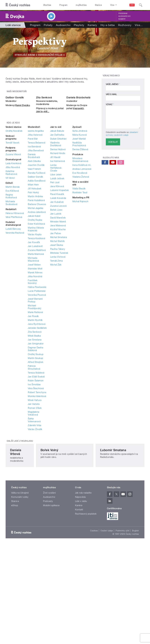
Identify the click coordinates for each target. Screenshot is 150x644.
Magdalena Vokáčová (33, 471)
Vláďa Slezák (79, 247)
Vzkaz (110, 104)
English (135, 610)
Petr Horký (33, 250)
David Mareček (58, 276)
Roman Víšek (35, 466)
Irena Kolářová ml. (82, 223)
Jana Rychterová (37, 382)
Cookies (94, 610)
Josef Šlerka (57, 303)
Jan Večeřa (34, 462)
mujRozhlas (73, 5)
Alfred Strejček (36, 420)
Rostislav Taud (80, 250)
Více (139, 25)
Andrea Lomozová (82, 227)
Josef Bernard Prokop (35, 358)
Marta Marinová (36, 312)
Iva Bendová (34, 205)
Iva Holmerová (58, 219)
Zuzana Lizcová (58, 264)
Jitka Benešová (36, 208)
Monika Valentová (37, 454)
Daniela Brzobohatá (78, 155)
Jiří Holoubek (35, 247)
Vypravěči (78, 166)
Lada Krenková (13, 221)
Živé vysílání (49, 572)
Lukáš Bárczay (13, 287)
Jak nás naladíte (83, 572)
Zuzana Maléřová (37, 308)
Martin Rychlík (35, 378)
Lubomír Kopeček (59, 248)
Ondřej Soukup (36, 412)
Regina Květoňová (11, 254)
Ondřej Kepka (35, 278)
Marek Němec (35, 330)
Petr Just (55, 240)
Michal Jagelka (36, 266)
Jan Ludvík (56, 272)
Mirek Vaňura (35, 458)
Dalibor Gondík (15, 155)
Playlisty (79, 25)
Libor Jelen (56, 233)
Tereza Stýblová (36, 431)
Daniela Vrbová (21, 533)
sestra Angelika (36, 189)
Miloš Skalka (34, 394)
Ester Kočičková (36, 282)
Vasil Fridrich (34, 227)
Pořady (48, 25)
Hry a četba (108, 25)
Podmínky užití (122, 610)
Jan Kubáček (57, 260)
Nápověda (80, 576)
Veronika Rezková (15, 291)
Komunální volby (20, 576)
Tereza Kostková (36, 296)
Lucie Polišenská (37, 349)
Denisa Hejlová (58, 207)
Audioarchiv (124, 16)
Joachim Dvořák (36, 223)
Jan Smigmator (36, 402)
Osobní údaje (107, 610)
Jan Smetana (35, 398)
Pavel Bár (33, 197)
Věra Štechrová (36, 446)
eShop (15, 585)
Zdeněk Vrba (34, 483)
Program (59, 5)
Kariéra (79, 585)
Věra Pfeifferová (14, 275)
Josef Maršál (79, 197)
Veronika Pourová (37, 353)
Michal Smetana (59, 295)
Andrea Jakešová (37, 270)
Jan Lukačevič (35, 304)
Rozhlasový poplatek (86, 593)
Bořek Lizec (56, 268)
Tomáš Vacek (12, 201)
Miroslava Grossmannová (80, 218)
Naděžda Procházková (79, 202)
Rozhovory (125, 25)
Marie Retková (35, 370)
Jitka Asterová (35, 193)
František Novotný (33, 340)
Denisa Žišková (80, 207)
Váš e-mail (111, 94)
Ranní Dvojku (23, 163)
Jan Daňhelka (57, 193)
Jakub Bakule (57, 189)
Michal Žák (56, 323)
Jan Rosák (33, 374)
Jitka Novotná (13, 225)
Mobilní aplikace (51, 585)
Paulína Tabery (58, 307)
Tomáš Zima (56, 319)
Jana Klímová (57, 244)
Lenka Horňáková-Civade (56, 226)
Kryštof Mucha (58, 287)
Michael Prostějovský (35, 365)
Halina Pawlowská (37, 345)
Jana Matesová (58, 283)
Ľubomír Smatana (117, 533)
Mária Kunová (80, 193)
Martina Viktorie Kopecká (36, 287)
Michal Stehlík (57, 299)
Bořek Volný (66, 533)
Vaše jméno (113, 84)
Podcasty (48, 581)
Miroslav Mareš (58, 280)
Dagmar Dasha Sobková (35, 407)
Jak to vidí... (43, 169)
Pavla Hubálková (36, 258)
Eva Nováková (80, 231)
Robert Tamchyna (37, 450)
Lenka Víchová (58, 315)
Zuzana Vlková (13, 212)
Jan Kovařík (34, 300)
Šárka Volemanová (34, 478)
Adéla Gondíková (37, 239)
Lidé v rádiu (81, 581)
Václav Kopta (35, 292)
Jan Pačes (56, 291)
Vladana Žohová (81, 235)
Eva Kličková (12, 249)
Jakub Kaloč (34, 274)
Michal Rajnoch (80, 259)
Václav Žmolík (35, 487)
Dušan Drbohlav (58, 197)
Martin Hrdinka (35, 254)
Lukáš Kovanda (58, 256)
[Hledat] (141, 5)
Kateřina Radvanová (11, 231)
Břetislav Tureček (59, 311)
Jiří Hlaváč (55, 215)
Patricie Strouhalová (34, 425)
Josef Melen (34, 323)
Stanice (88, 5)
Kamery (122, 19)
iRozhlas (46, 5)
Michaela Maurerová (33, 317)
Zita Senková (44, 155)
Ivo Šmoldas (34, 442)
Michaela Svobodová (11, 261)
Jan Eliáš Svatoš (36, 435)
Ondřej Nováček (14, 189)
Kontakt (79, 589)
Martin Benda (13, 245)
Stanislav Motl (35, 327)
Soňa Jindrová (80, 189)
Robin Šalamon (36, 438)
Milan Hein (33, 243)
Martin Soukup (35, 416)
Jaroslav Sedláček (37, 386)
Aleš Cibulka (34, 219)
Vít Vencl (10, 236)
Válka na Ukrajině (20, 572)
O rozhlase (102, 5)
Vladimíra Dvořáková (56, 202)
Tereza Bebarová (36, 201)
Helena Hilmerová (15, 271)
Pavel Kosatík (57, 252)
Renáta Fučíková (36, 231)
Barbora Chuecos (37, 262)
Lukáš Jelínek (57, 236)
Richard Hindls (58, 211)
